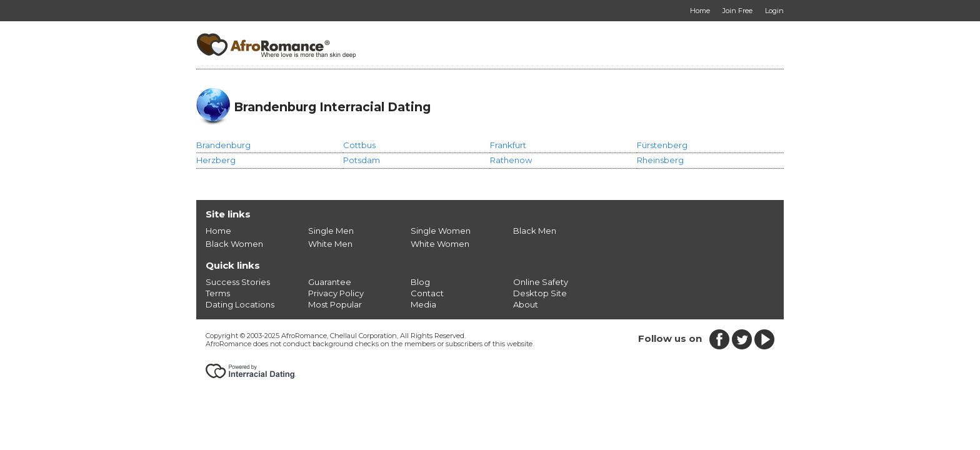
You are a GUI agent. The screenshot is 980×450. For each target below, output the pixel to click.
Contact (427, 293)
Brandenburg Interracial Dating (332, 107)
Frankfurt (508, 145)
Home (218, 231)
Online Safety (541, 282)
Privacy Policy (336, 293)
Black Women (234, 244)
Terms (218, 293)
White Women (440, 244)
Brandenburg (223, 145)
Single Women (441, 231)
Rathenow (511, 160)
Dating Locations (240, 304)
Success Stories (238, 282)
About (526, 304)
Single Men (331, 231)
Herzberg (216, 160)
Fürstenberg (662, 145)
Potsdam (362, 160)
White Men (330, 244)
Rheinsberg (660, 160)
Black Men (535, 231)
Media (423, 304)
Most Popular (335, 304)
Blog (420, 282)
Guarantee (330, 282)
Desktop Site (540, 293)
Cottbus (359, 145)
